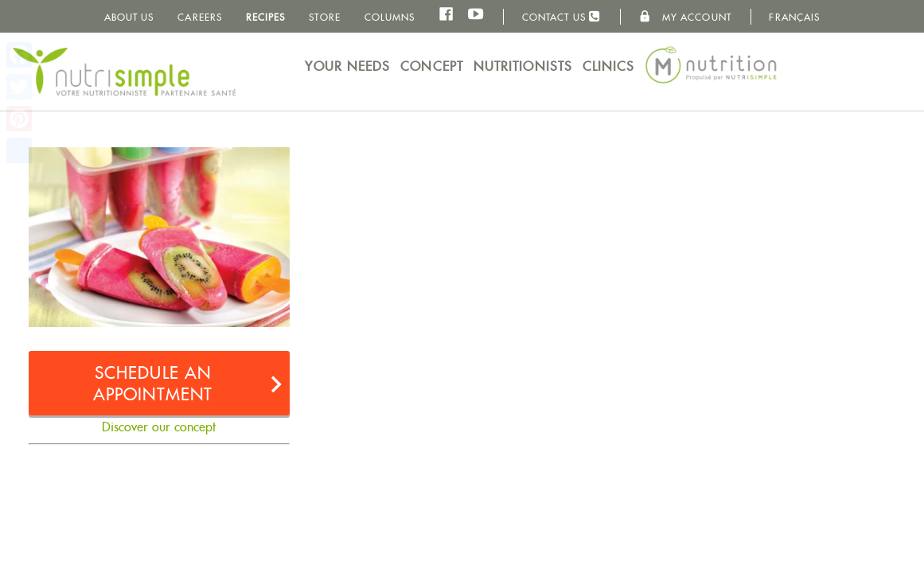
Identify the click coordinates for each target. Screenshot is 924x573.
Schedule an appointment (153, 384)
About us (129, 17)
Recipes (266, 17)
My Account (685, 17)
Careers (200, 17)
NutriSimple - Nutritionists (124, 72)
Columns (390, 17)
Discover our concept (159, 427)
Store (325, 17)
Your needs (347, 66)
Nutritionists (523, 66)
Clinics (609, 66)
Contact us (561, 16)
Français (794, 17)
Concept (432, 66)
